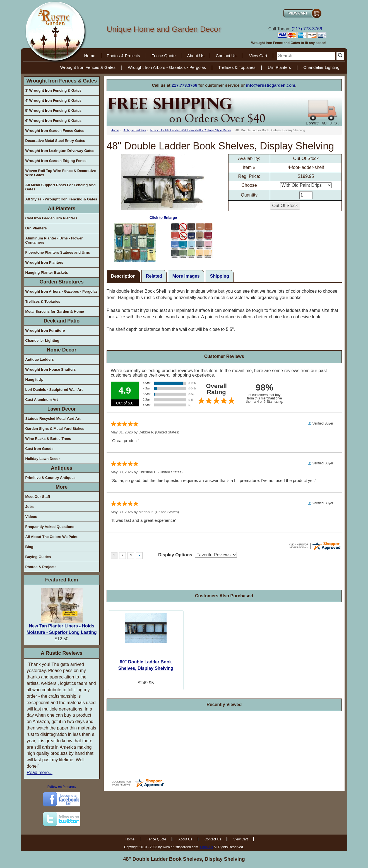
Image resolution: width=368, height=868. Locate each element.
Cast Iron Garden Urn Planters (51, 218)
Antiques (62, 468)
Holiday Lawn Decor (43, 459)
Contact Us (226, 56)
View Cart (258, 56)
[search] (306, 56)
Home (90, 56)
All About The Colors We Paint (51, 537)
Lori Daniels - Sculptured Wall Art (54, 390)
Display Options (175, 555)
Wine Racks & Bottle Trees (48, 439)
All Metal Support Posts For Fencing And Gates (61, 187)
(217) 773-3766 (307, 29)
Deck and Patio (62, 321)
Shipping (220, 276)
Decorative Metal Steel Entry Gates (55, 141)
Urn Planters (279, 67)
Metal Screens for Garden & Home (55, 311)
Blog (29, 547)
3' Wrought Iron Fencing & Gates (53, 90)
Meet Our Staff (38, 497)
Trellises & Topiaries (237, 67)
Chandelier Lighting (321, 67)
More (62, 487)
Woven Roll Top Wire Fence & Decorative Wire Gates (61, 173)
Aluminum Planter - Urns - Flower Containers (54, 240)
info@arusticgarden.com (271, 85)
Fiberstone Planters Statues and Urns (58, 252)
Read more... (40, 773)
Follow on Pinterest (62, 787)
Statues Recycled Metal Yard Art (53, 419)
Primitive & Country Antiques (50, 478)
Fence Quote (164, 56)
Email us (206, 847)
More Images (186, 276)
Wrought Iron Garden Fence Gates (55, 131)
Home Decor (62, 350)
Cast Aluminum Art (42, 400)
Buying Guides (38, 557)
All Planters (62, 208)
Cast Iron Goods (39, 449)
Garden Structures (62, 282)
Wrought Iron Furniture (45, 330)
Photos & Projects (123, 56)
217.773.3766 (184, 85)
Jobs (30, 507)
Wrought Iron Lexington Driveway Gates (60, 151)
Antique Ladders (40, 359)
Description (123, 276)
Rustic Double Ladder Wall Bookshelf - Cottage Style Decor (191, 130)
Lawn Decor (62, 409)
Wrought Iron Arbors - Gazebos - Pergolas (167, 67)
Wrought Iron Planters (44, 262)
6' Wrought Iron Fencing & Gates (53, 121)
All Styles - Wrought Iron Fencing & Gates (61, 199)
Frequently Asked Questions (50, 527)
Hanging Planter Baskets (47, 272)
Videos (31, 517)
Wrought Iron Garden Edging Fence (56, 161)
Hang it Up (34, 380)
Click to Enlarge (163, 187)
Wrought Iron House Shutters (51, 369)
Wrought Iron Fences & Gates (88, 67)
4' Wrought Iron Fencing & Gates (53, 100)
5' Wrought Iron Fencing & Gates (53, 111)
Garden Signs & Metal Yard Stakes (55, 429)
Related (154, 276)
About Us (196, 56)
